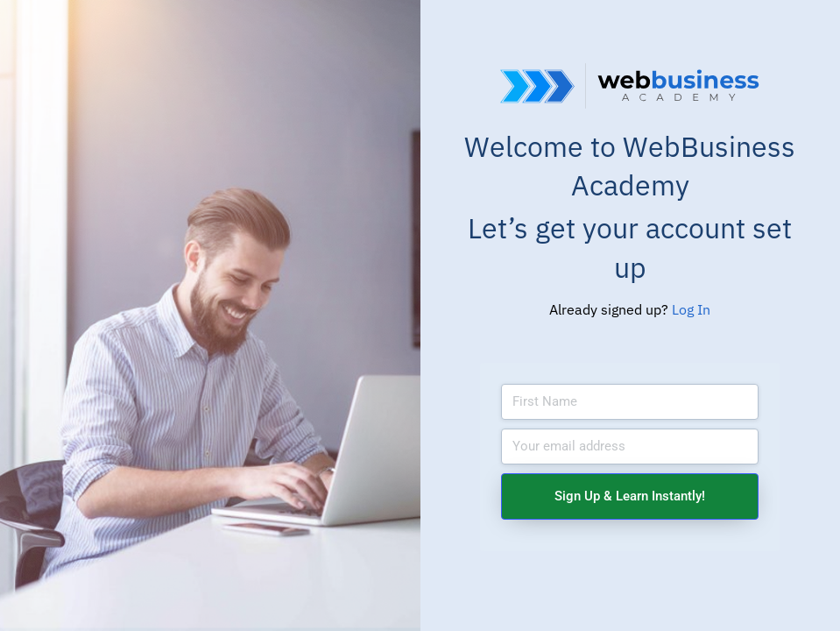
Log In (691, 309)
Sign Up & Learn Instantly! (630, 496)
